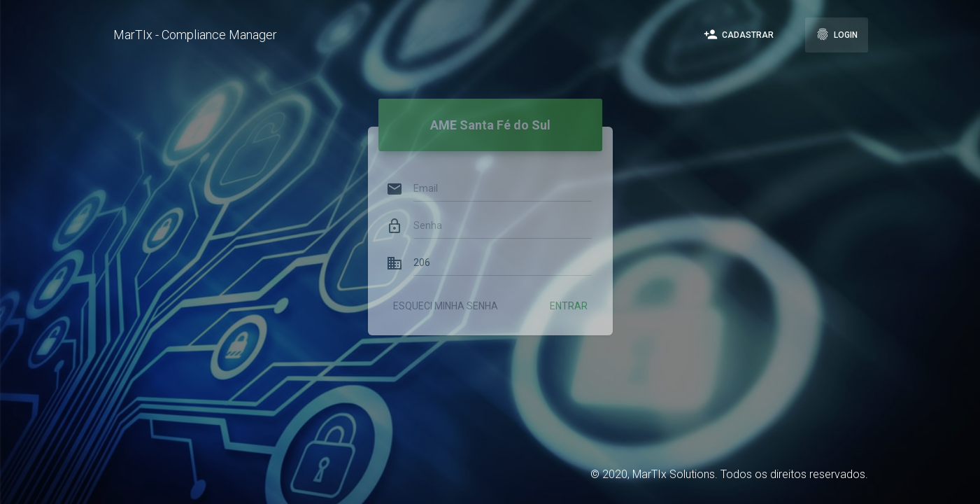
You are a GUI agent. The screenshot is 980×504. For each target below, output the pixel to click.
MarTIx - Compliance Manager (195, 35)
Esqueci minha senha (446, 294)
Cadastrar (739, 34)
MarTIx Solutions (674, 474)
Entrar (569, 294)
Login (837, 34)
